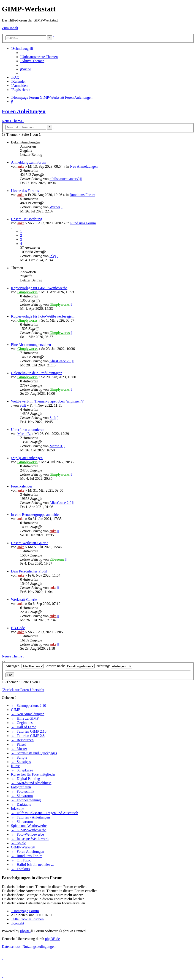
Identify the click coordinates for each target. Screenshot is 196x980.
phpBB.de (52, 939)
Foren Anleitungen (24, 111)
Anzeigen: (25, 666)
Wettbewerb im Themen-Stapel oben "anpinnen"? (47, 401)
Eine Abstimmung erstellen (31, 345)
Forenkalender (22, 486)
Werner (55, 207)
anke (21, 166)
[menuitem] (39, 57)
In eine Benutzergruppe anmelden (36, 515)
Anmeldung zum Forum (29, 162)
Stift (23, 405)
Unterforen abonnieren (28, 430)
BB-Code (18, 628)
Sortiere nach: (70, 666)
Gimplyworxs (27, 292)
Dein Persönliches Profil (29, 571)
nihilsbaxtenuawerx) (64, 179)
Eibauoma (57, 559)
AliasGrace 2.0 (60, 361)
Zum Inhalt (10, 28)
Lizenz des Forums (25, 191)
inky (53, 256)
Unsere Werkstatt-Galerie (30, 543)
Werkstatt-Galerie (24, 600)
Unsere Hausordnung (27, 219)
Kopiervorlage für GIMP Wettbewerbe (39, 288)
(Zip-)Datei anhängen (27, 458)
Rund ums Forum (82, 195)
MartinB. (24, 434)
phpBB (25, 931)
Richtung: (114, 666)
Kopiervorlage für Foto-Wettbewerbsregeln (43, 316)
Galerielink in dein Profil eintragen (37, 373)
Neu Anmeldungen (84, 166)
